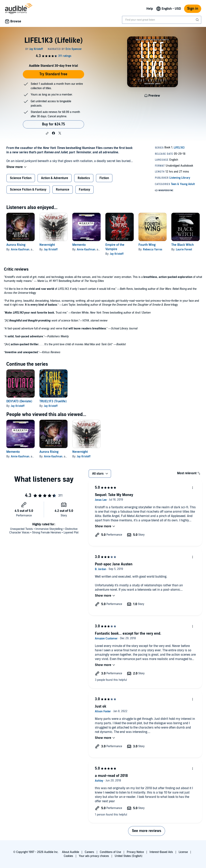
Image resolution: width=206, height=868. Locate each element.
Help (150, 9)
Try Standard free (53, 74)
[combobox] (162, 20)
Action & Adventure (55, 178)
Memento (79, 245)
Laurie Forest (184, 249)
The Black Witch (183, 245)
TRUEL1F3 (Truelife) (53, 401)
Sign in (193, 9)
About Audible (71, 852)
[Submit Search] (198, 20)
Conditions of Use (110, 852)
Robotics (84, 178)
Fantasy (84, 190)
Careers (89, 852)
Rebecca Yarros (153, 249)
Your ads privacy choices (94, 856)
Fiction (104, 178)
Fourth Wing (147, 245)
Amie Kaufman (20, 249)
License (183, 852)
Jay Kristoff (51, 249)
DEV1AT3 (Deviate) (19, 401)
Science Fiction (21, 178)
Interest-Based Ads (161, 852)
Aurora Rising (16, 245)
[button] (47, 133)
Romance (63, 190)
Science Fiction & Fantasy (28, 190)
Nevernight (47, 245)
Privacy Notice (135, 852)
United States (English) (129, 856)
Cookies (68, 856)
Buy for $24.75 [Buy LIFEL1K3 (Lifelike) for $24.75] (53, 124)
